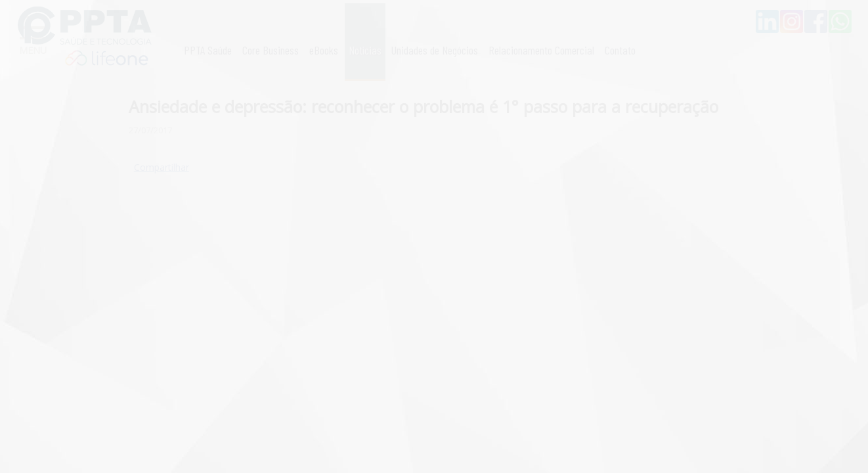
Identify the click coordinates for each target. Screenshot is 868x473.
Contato (620, 50)
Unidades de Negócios (435, 50)
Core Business (271, 50)
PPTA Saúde (208, 50)
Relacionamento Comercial (541, 50)
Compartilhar (162, 167)
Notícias (365, 50)
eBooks (324, 50)
